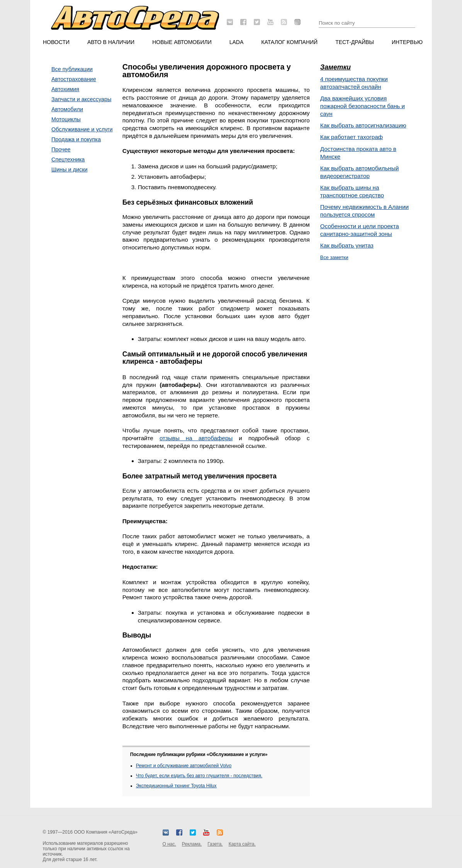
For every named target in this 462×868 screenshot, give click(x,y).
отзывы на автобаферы (196, 438)
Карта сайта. (242, 844)
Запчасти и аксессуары (81, 99)
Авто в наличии (111, 42)
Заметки (335, 67)
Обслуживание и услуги (82, 129)
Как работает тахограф (352, 137)
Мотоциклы (66, 119)
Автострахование (74, 79)
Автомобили (67, 109)
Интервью (407, 42)
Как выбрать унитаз (347, 245)
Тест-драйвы (355, 42)
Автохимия (65, 89)
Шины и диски (70, 170)
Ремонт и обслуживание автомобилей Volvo (184, 766)
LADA (237, 42)
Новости (56, 42)
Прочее (61, 149)
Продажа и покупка (76, 139)
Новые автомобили (182, 42)
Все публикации (72, 69)
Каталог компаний (289, 42)
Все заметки (334, 257)
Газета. (215, 844)
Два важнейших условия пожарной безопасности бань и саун (363, 106)
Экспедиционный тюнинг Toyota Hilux (176, 786)
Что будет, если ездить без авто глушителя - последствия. (199, 776)
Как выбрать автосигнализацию (363, 125)
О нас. (169, 844)
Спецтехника (68, 159)
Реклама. (192, 844)
